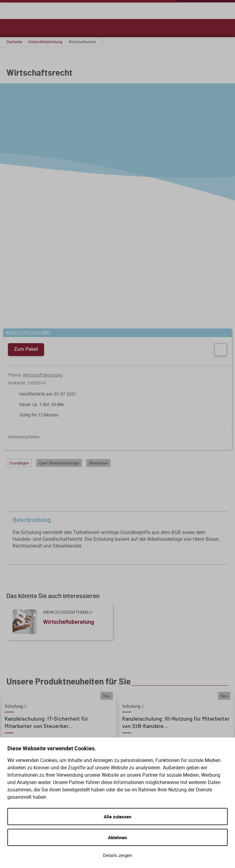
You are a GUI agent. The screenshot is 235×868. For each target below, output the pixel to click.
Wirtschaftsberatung (43, 158)
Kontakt (118, 723)
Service (119, 690)
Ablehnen (117, 837)
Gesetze (118, 712)
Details (77, 580)
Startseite (14, 42)
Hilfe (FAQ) (121, 701)
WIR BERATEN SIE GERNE (34, 690)
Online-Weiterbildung (45, 42)
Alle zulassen (117, 817)
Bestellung (187, 712)
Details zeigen (117, 855)
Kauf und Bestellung (202, 690)
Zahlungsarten (191, 723)
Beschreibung (119, 303)
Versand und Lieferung (200, 701)
